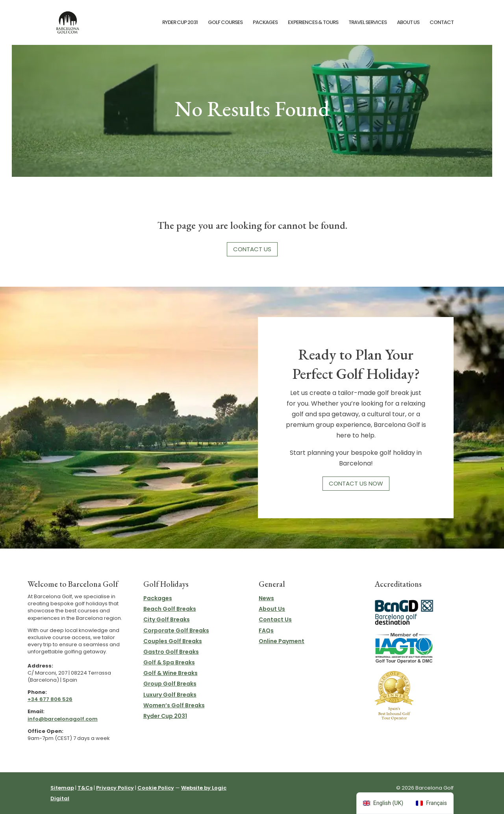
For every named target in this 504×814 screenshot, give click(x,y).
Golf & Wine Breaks (170, 673)
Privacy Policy (115, 788)
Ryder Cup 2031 (180, 23)
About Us (408, 23)
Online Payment (282, 641)
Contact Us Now (356, 483)
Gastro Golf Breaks (171, 652)
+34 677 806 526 (50, 699)
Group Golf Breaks (170, 684)
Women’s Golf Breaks (174, 705)
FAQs (266, 630)
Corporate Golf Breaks (176, 630)
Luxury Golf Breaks (170, 695)
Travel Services (368, 23)
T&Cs (85, 788)
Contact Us (252, 249)
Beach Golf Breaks (170, 609)
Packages (265, 23)
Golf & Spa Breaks (169, 662)
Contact (442, 23)
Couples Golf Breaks (173, 641)
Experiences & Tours (313, 23)
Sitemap (62, 788)
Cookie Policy (156, 788)
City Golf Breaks (167, 619)
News (266, 598)
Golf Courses (225, 23)
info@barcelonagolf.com (63, 719)
